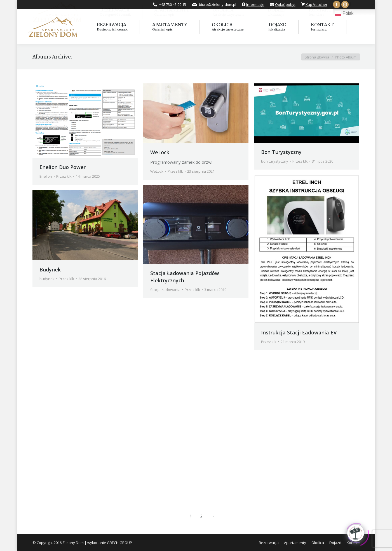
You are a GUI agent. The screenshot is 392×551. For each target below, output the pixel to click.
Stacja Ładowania (165, 290)
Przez (64, 176)
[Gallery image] (196, 113)
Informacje (255, 4)
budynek (47, 279)
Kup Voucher (316, 4)
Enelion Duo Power (63, 167)
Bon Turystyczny (281, 152)
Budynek (50, 269)
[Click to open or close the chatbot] (356, 532)
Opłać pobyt (285, 4)
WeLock (160, 152)
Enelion (46, 176)
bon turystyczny (275, 161)
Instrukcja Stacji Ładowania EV (299, 332)
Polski (345, 14)
